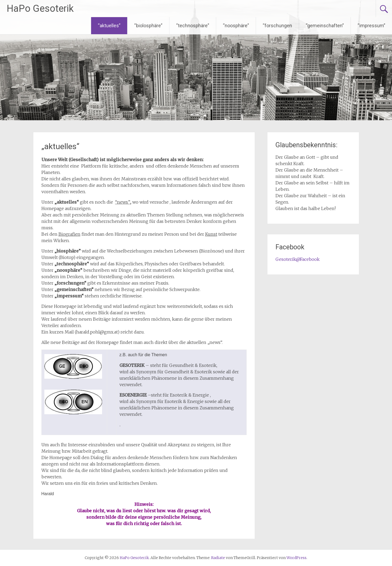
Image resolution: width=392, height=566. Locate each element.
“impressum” (371, 26)
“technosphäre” (193, 26)
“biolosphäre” (148, 26)
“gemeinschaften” (325, 26)
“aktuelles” (109, 26)
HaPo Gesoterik (40, 9)
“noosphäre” (236, 26)
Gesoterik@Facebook (298, 259)
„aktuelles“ (60, 146)
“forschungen (277, 26)
